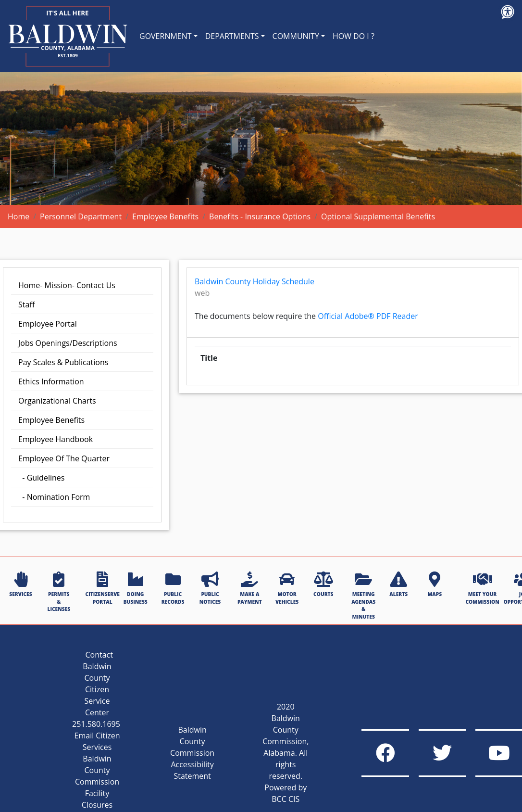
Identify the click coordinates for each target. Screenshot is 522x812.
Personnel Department (81, 216)
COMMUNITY (296, 36)
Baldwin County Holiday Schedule (255, 281)
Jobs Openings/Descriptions (68, 343)
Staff (26, 304)
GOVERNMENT (166, 36)
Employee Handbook (56, 439)
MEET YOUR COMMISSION (482, 588)
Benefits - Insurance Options (260, 216)
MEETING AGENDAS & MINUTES (363, 596)
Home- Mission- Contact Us (67, 285)
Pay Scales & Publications (63, 362)
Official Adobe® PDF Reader (368, 316)
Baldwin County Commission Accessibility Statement (192, 753)
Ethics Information (51, 381)
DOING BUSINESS (136, 588)
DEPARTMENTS (232, 36)
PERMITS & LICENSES (59, 592)
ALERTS (398, 584)
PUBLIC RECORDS (173, 588)
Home (19, 216)
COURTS (323, 584)
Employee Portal (48, 324)
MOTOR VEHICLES (287, 588)
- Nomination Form (54, 497)
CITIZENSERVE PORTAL (103, 588)
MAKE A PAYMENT (250, 588)
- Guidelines (41, 478)
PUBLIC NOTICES (210, 588)
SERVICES (20, 584)
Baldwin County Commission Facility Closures (97, 782)
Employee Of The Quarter (64, 458)
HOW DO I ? (354, 36)
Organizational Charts (57, 401)
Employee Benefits (165, 216)
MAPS (435, 584)
